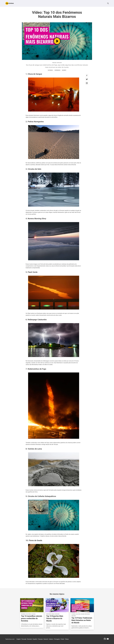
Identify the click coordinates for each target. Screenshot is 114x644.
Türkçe (67, 639)
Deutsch (46, 639)
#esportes (49, 614)
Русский (24, 639)
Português (57, 639)
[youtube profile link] (108, 639)
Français (40, 639)
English (19, 639)
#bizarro (57, 614)
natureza (50, 70)
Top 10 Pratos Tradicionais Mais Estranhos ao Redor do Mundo (82, 620)
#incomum (87, 614)
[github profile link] (105, 639)
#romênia (23, 614)
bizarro (64, 70)
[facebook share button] (87, 75)
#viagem (33, 614)
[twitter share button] (87, 79)
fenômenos (57, 70)
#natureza (29, 614)
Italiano (51, 639)
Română (29, 639)
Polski (62, 639)
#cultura (78, 614)
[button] (108, 3)
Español (35, 639)
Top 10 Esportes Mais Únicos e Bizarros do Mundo (55, 618)
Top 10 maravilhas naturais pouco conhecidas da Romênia (32, 618)
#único (53, 614)
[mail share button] (87, 83)
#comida (73, 614)
